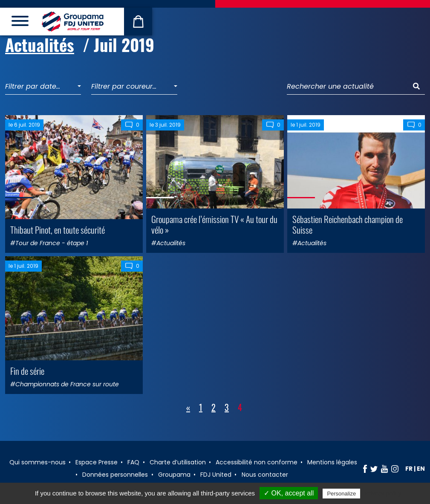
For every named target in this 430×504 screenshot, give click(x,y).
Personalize (341, 494)
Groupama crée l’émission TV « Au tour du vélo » (214, 224)
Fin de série (27, 371)
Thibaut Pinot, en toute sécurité (58, 230)
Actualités (40, 45)
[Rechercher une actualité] (348, 87)
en (421, 469)
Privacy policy (383, 493)
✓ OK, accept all (289, 493)
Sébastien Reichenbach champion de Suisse (348, 224)
